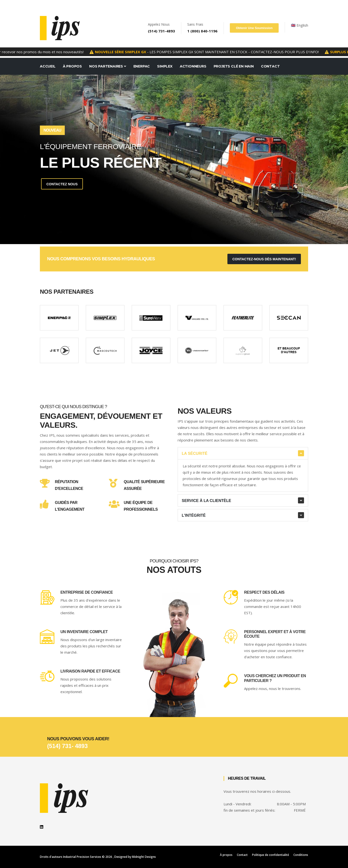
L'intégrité (194, 515)
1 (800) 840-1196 (202, 31)
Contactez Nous (62, 184)
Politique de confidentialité (271, 855)
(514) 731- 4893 (67, 746)
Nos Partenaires (108, 66)
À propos (226, 855)
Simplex (165, 66)
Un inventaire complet (84, 632)
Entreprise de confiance (87, 592)
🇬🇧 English (300, 25)
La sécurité (195, 453)
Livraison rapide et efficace (90, 671)
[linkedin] (42, 827)
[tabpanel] (174, 159)
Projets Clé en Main (234, 66)
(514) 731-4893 (161, 31)
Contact (270, 66)
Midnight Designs (144, 857)
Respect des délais (264, 592)
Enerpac (142, 66)
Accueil (48, 66)
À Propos (72, 66)
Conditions (301, 855)
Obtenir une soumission (254, 28)
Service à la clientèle (206, 501)
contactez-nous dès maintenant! (264, 259)
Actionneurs (193, 66)
